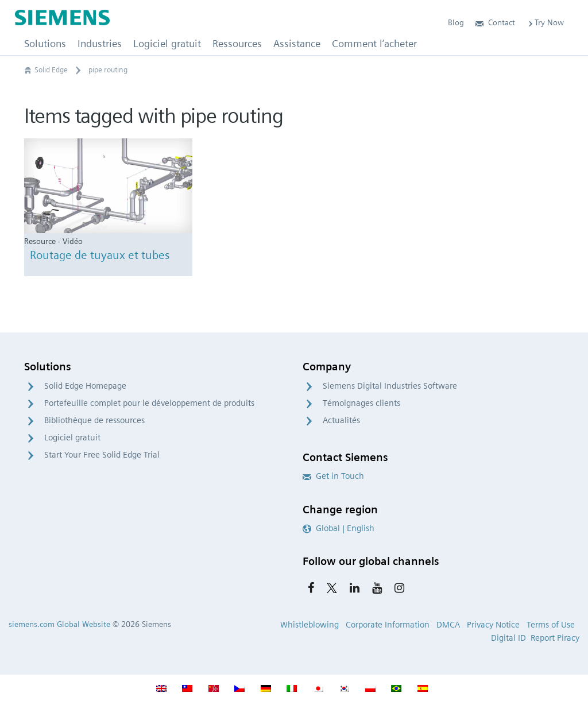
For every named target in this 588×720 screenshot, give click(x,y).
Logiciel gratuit (72, 438)
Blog (456, 22)
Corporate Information (388, 625)
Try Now (545, 22)
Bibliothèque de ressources (94, 420)
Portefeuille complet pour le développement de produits (149, 403)
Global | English (339, 528)
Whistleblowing (310, 625)
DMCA (448, 625)
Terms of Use (551, 625)
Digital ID (508, 638)
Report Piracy (555, 638)
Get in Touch (333, 476)
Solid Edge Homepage (85, 386)
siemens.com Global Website (59, 624)
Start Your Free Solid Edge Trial (102, 455)
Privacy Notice (493, 625)
